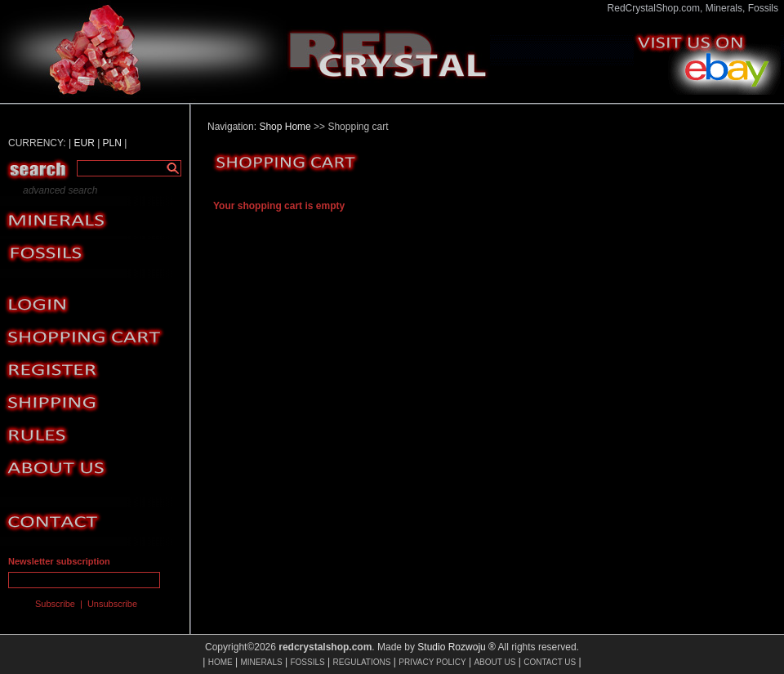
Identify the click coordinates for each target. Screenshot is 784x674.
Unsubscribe (112, 604)
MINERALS (262, 662)
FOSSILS (307, 662)
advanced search (60, 190)
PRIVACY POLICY (432, 662)
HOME (220, 662)
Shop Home (285, 127)
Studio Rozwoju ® (457, 647)
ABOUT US (494, 662)
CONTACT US (550, 662)
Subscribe (55, 604)
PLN (112, 143)
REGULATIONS (361, 662)
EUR (84, 143)
